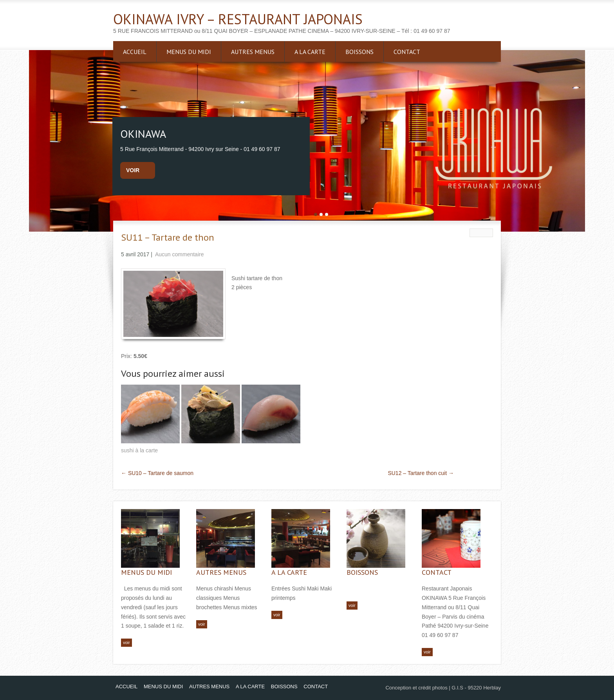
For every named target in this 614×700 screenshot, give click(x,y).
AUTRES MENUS (253, 52)
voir (133, 170)
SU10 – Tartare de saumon (157, 473)
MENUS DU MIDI (189, 52)
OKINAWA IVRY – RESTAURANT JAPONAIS (238, 19)
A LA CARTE (310, 52)
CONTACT (407, 52)
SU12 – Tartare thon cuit (421, 473)
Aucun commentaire (180, 254)
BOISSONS (359, 52)
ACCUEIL (135, 52)
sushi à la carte (139, 450)
